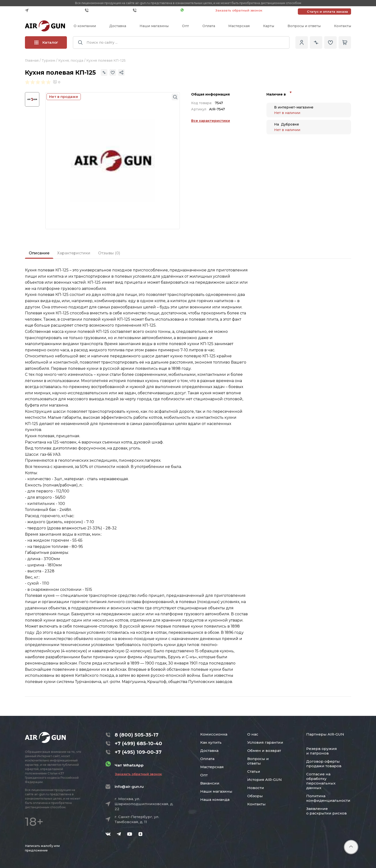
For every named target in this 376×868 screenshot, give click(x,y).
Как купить (211, 742)
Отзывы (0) (109, 253)
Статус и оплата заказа (327, 12)
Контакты (343, 26)
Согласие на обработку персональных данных (321, 781)
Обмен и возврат (264, 751)
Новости (256, 788)
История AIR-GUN (264, 780)
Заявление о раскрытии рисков (326, 811)
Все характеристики (211, 121)
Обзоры (255, 796)
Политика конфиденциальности (328, 798)
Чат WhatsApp (196, 10)
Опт (185, 26)
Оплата (209, 26)
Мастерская (239, 26)
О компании (85, 26)
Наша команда (215, 799)
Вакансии (210, 783)
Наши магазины (154, 26)
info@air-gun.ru (129, 787)
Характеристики (74, 253)
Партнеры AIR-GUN (325, 734)
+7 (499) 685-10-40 (108, 10)
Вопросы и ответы (304, 26)
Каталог (46, 42)
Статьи (254, 771)
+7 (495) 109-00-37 (156, 10)
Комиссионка (214, 734)
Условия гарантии (265, 742)
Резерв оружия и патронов (322, 751)
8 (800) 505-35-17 (137, 735)
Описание (39, 253)
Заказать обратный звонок (239, 10)
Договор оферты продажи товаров (324, 764)
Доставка (118, 26)
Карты (269, 26)
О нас (253, 734)
